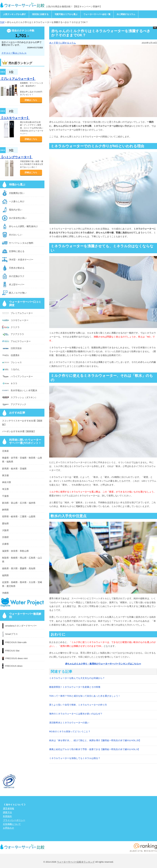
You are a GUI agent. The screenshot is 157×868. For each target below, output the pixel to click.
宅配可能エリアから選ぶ (66, 14)
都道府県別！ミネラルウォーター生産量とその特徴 (75, 687)
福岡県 (5, 575)
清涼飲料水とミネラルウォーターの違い (69, 723)
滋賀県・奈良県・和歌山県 (15, 551)
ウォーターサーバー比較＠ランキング (76, 862)
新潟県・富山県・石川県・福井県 (19, 503)
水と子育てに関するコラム (63, 43)
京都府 (5, 537)
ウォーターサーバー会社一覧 (97, 14)
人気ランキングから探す (15, 14)
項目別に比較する (40, 14)
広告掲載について (12, 824)
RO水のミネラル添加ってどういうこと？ (70, 731)
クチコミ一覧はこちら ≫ (14, 53)
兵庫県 (5, 544)
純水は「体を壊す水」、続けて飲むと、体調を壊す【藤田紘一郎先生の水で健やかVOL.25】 (95, 740)
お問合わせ (9, 828)
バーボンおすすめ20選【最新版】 (19, 431)
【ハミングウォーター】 (16, 157)
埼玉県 (5, 489)
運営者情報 (9, 808)
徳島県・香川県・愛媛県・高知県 (19, 568)
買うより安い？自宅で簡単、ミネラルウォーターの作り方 (78, 705)
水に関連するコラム (126, 14)
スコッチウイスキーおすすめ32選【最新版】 (22, 423)
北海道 (5, 451)
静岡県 (5, 510)
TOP (2, 22)
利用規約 (7, 816)
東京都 (5, 475)
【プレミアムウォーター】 (18, 79)
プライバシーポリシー (14, 820)
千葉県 (5, 496)
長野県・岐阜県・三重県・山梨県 (19, 516)
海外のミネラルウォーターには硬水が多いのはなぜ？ (76, 714)
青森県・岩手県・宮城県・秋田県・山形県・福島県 (22, 460)
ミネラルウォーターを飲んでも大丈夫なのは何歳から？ (77, 678)
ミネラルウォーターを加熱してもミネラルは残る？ (75, 758)
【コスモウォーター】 (15, 118)
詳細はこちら (31, 100)
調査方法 (7, 812)
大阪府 (5, 530)
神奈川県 (7, 482)
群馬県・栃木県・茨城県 (14, 469)
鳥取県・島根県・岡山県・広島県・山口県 (22, 560)
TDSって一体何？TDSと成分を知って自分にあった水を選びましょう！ (85, 696)
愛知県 (5, 523)
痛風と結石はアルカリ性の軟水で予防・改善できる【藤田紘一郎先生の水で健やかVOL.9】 (95, 749)
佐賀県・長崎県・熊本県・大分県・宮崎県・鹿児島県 (22, 584)
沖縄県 (5, 593)
